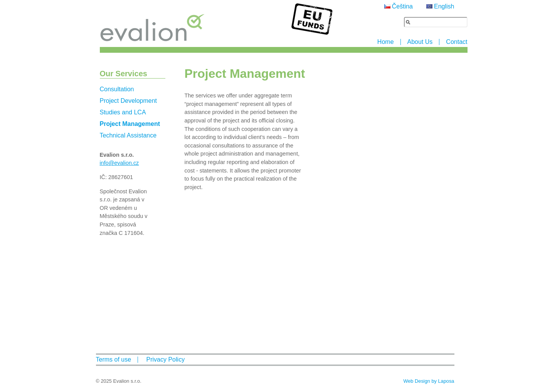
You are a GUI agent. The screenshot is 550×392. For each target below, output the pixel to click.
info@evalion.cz (119, 163)
